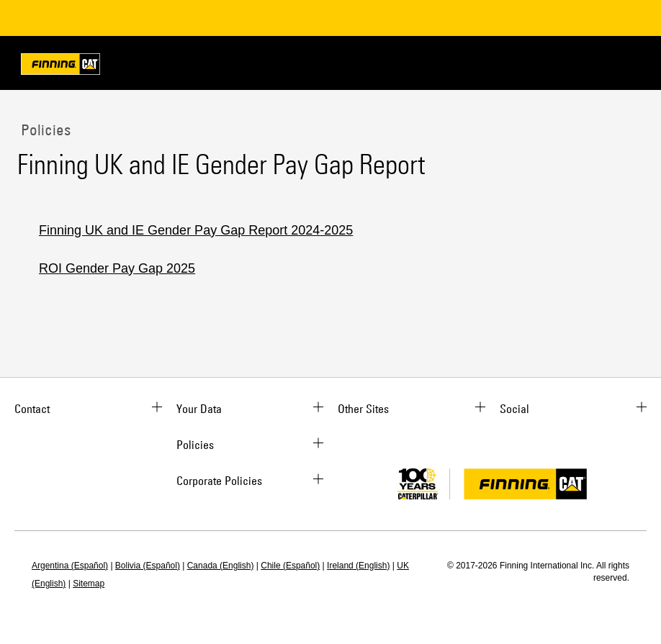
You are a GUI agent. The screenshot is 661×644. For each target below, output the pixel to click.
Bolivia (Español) (148, 566)
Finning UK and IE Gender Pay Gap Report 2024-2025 (196, 230)
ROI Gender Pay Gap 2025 (117, 268)
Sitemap (89, 584)
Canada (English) (221, 566)
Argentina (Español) (70, 566)
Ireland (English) (358, 566)
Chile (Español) (290, 566)
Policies (44, 130)
